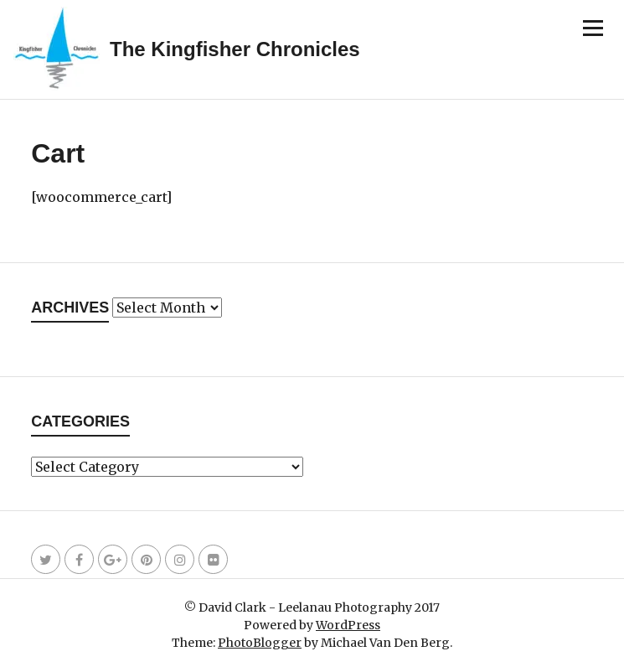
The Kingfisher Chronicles (235, 49)
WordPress (348, 625)
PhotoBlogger (260, 643)
